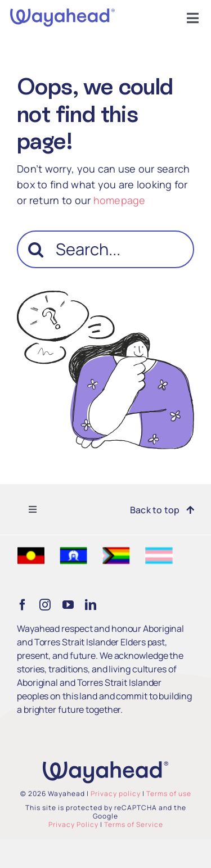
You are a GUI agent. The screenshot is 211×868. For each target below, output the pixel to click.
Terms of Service (134, 824)
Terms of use (169, 794)
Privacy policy (116, 794)
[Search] (36, 249)
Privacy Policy (73, 824)
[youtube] (68, 605)
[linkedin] (91, 605)
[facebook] (23, 605)
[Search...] (105, 249)
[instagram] (45, 605)
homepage (120, 200)
